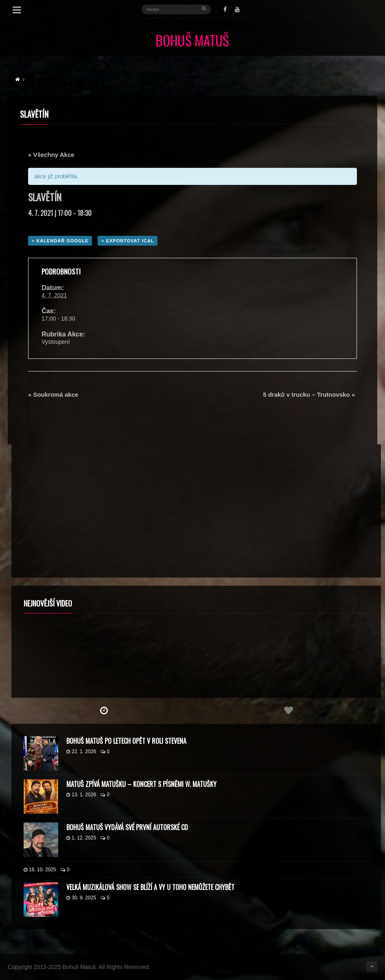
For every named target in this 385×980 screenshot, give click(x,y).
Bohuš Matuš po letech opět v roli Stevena (126, 741)
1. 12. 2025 (81, 838)
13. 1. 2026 (81, 795)
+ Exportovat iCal (128, 241)
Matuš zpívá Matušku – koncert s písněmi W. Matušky (141, 784)
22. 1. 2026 (81, 751)
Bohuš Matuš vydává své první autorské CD (127, 827)
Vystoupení (56, 342)
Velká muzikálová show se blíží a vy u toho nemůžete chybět (150, 887)
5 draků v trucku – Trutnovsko (309, 394)
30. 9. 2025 (81, 898)
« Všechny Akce (51, 155)
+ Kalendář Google (60, 241)
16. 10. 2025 (40, 870)
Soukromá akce (53, 394)
